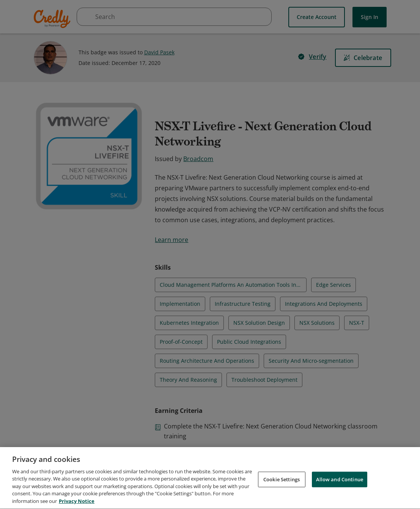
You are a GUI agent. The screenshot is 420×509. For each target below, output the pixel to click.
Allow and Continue (340, 483)
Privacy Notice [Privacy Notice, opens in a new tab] (77, 505)
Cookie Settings (282, 483)
